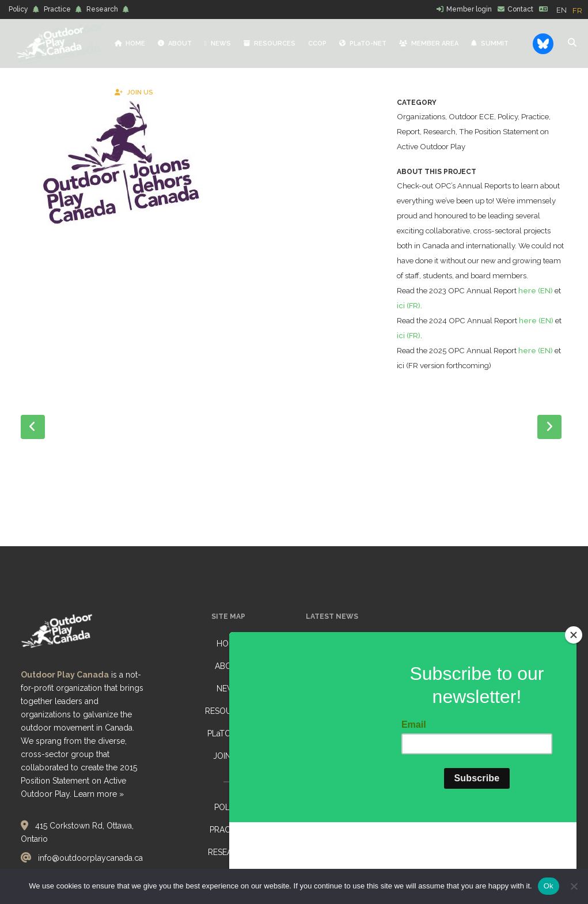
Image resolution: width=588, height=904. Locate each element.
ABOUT (229, 666)
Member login (469, 9)
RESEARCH (228, 852)
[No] (574, 886)
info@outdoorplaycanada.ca (90, 858)
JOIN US (228, 756)
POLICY (228, 807)
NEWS (228, 689)
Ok (549, 886)
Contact (520, 9)
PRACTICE (229, 830)
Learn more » (99, 794)
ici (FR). (444, 336)
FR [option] (577, 11)
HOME (228, 644)
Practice (57, 9)
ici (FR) (443, 366)
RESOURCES (228, 711)
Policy (18, 9)
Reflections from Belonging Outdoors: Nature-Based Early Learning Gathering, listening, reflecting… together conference (365, 663)
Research (102, 9)
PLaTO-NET (229, 733)
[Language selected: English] (572, 10)
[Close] (574, 705)
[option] (577, 11)
